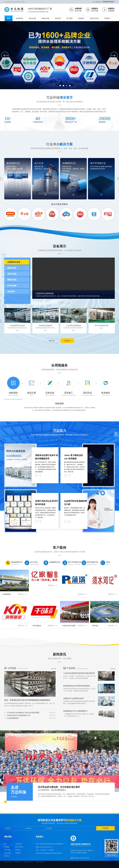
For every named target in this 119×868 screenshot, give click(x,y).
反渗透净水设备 (14, 262)
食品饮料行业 (13, 163)
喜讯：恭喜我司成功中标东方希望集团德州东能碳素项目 (27, 700)
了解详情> (14, 797)
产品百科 (69, 668)
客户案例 (7, 847)
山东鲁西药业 (14, 594)
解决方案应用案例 (59, 204)
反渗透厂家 (18, 862)
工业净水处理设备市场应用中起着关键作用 (79, 673)
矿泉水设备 (12, 286)
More (53, 669)
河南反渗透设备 (40, 862)
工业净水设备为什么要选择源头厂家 (18, 715)
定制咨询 (67, 341)
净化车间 (11, 291)
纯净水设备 (19, 844)
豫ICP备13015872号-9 (81, 850)
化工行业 (39, 163)
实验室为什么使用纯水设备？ (74, 698)
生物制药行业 (69, 163)
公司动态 (10, 668)
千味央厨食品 (44, 626)
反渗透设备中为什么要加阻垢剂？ (76, 711)
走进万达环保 (19, 847)
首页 (6, 844)
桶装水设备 (12, 280)
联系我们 (18, 850)
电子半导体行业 (98, 163)
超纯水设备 (12, 268)
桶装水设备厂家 (28, 862)
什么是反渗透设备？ (13, 718)
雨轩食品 (105, 626)
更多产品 (52, 341)
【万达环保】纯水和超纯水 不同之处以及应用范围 (23, 713)
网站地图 (18, 853)
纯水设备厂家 (8, 862)
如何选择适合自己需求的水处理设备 (77, 686)
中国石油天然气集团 (74, 626)
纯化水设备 (12, 274)
